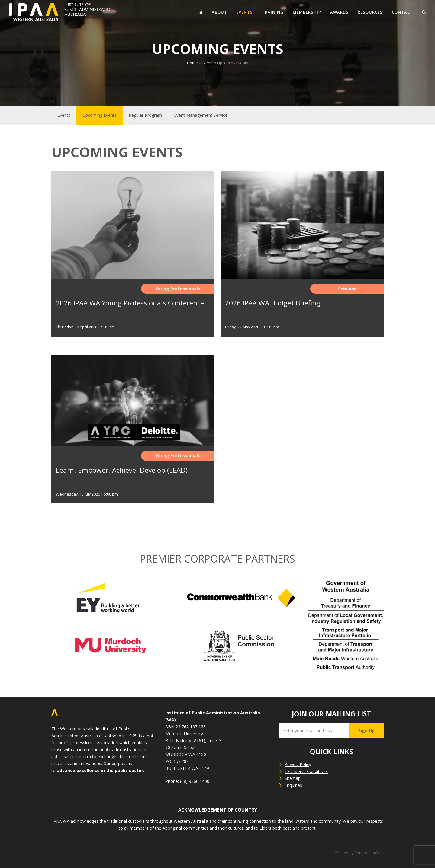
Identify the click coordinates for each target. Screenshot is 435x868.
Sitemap (293, 778)
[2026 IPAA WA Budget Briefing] (302, 259)
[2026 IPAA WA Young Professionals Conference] (133, 259)
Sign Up (366, 731)
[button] (424, 12)
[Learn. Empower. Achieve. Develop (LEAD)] (133, 435)
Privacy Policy (298, 764)
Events (208, 63)
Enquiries (293, 785)
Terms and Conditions (306, 771)
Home (192, 63)
